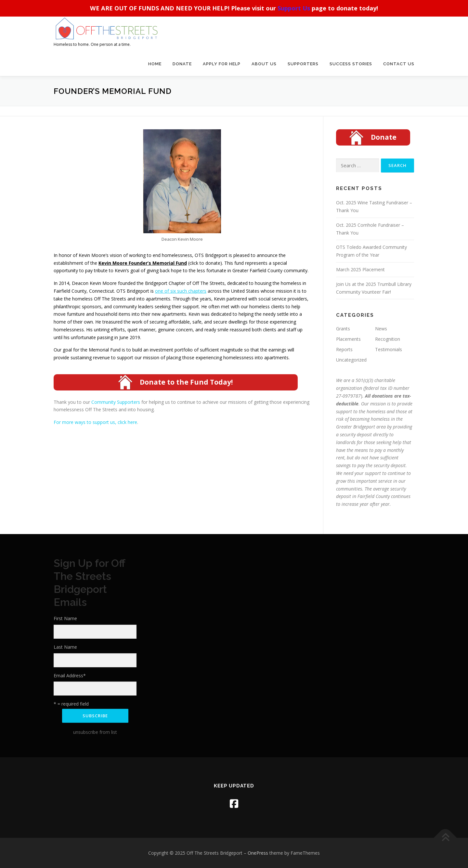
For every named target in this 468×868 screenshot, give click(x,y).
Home (155, 64)
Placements (348, 339)
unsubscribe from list (95, 732)
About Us (264, 64)
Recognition (388, 339)
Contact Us (399, 64)
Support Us (294, 8)
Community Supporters (116, 402)
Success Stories (351, 64)
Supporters (303, 64)
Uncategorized (351, 360)
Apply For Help (222, 64)
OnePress (258, 853)
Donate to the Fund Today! (186, 382)
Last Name (65, 647)
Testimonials (389, 349)
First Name (65, 618)
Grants (343, 329)
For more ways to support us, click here (95, 422)
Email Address (70, 676)
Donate (182, 64)
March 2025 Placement (360, 269)
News (381, 329)
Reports (344, 349)
